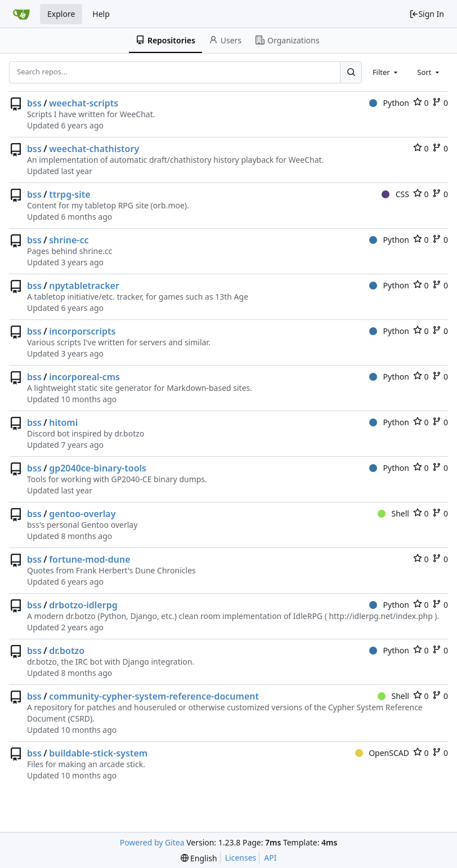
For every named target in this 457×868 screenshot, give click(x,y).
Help (101, 14)
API (270, 858)
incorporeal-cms (84, 377)
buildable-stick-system (98, 753)
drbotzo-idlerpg (83, 605)
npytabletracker (84, 286)
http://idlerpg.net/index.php (380, 616)
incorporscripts (82, 331)
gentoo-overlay (82, 514)
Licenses (241, 858)
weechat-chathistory (94, 149)
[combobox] (386, 72)
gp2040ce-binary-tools (98, 468)
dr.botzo (67, 651)
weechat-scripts (84, 103)
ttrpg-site (70, 194)
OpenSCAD (382, 753)
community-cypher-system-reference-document (154, 696)
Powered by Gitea (152, 842)
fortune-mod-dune (89, 559)
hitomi (63, 422)
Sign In (427, 14)
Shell (393, 513)
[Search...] (351, 72)
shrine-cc (69, 240)
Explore (61, 14)
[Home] (21, 14)
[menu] (199, 858)
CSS (395, 194)
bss (34, 103)
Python (389, 103)
